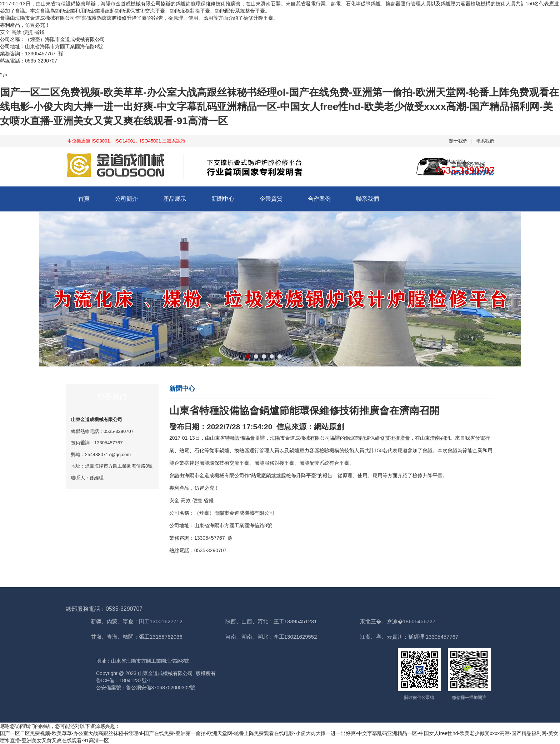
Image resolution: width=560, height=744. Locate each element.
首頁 (84, 199)
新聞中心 (223, 199)
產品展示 (175, 199)
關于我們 (458, 141)
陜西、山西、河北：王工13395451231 (271, 621)
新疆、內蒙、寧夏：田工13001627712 (137, 621)
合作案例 (319, 199)
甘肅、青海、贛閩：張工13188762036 (137, 637)
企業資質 (271, 199)
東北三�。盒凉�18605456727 (398, 621)
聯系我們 (485, 141)
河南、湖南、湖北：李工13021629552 (271, 637)
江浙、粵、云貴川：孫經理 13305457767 (409, 637)
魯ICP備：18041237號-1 (124, 680)
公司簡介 (126, 199)
